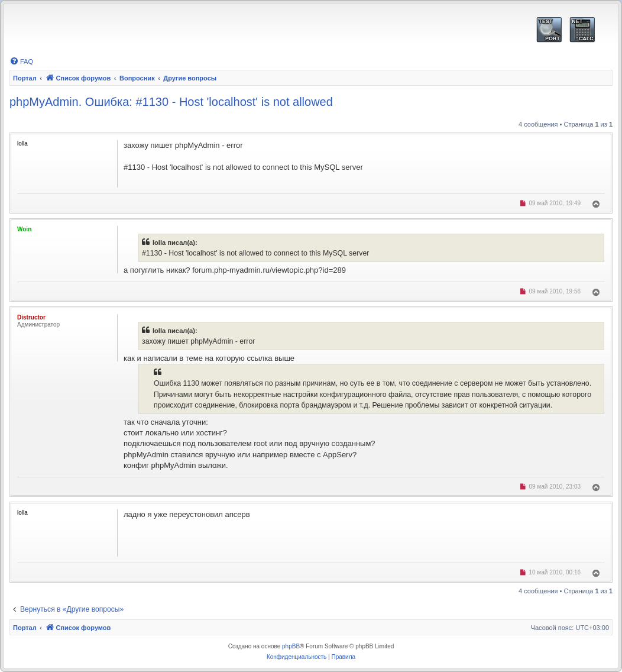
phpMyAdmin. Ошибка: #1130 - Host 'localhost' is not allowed (171, 102)
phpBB (291, 646)
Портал (25, 78)
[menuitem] (21, 62)
